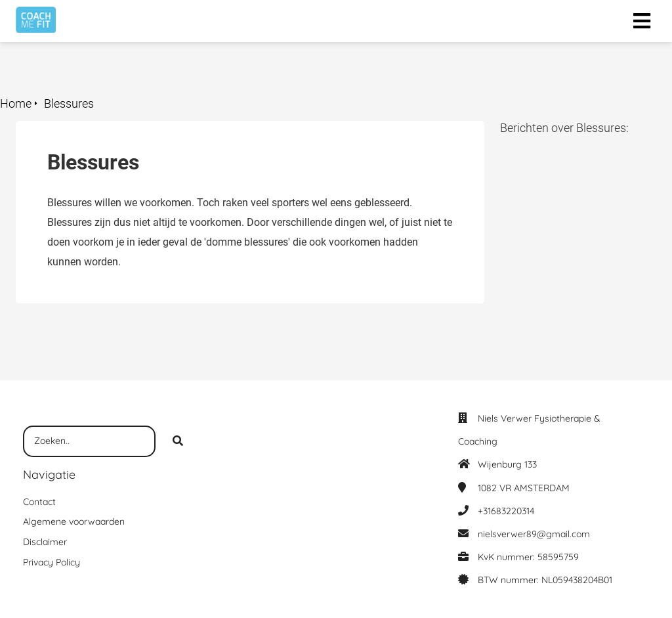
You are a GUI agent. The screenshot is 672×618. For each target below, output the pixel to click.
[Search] (178, 441)
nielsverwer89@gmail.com (534, 534)
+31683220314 (506, 511)
